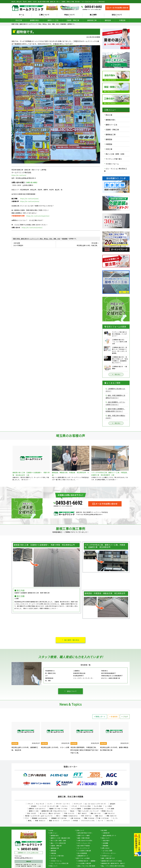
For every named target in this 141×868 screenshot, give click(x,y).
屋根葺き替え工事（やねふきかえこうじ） (54, 811)
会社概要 (105, 843)
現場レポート (99, 717)
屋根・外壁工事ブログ (108, 858)
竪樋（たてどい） (55, 821)
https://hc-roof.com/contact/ (32, 227)
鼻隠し (30, 821)
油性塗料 (112, 804)
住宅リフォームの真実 (83, 858)
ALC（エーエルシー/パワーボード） (96, 804)
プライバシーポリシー (110, 853)
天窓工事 (109, 149)
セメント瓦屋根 (76, 809)
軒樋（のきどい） (41, 821)
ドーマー (115, 818)
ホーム (22, 15)
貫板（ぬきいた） (112, 816)
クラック (30, 804)
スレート (100, 821)
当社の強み (106, 841)
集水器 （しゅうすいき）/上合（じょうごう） (39, 816)
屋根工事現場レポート (110, 836)
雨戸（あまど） (83, 813)
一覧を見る (116, 374)
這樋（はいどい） (110, 813)
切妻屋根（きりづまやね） (59, 818)
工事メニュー (53, 833)
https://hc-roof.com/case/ (29, 199)
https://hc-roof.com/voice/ (30, 201)
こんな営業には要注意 (84, 863)
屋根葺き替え (35, 20)
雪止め (72, 811)
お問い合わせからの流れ (85, 841)
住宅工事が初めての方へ (85, 833)
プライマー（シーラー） (63, 804)
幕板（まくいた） (96, 813)
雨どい (58, 816)
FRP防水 (75, 821)
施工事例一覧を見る (72, 640)
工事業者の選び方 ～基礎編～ (87, 861)
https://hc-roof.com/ (19, 175)
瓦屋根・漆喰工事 (73, 20)
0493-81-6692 (93, 7)
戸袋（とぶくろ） (70, 813)
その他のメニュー (107, 856)
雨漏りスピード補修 (84, 836)
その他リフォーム (112, 164)
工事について (44, 15)
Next (131, 738)
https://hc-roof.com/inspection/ (38, 216)
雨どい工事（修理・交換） (116, 154)
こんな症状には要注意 (84, 851)
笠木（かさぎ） (32, 813)
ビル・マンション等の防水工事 (116, 170)
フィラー (50, 804)
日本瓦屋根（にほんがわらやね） (94, 809)
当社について (117, 15)
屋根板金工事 (92, 20)
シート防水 (108, 806)
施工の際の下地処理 (84, 846)
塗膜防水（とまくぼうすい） (37, 809)
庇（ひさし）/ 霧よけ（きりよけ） (51, 813)
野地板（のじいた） (108, 811)
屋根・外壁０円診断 (84, 838)
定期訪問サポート (83, 856)
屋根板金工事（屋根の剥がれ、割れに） (114, 863)
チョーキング (40, 804)
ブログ (124, 717)
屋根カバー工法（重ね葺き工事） (61, 838)
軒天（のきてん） (87, 816)
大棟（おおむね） (76, 818)
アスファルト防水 (85, 806)
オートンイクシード (84, 848)
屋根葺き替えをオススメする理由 (112, 861)
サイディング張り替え (114, 159)
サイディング (78, 804)
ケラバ (27, 818)
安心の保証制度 (82, 853)
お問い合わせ (106, 848)
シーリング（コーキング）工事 (49, 806)
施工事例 (93, 15)
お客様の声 (106, 833)
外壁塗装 (122, 20)
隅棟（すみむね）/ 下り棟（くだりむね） (97, 818)
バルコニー (65, 806)
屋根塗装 (108, 20)
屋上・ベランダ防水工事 (58, 843)
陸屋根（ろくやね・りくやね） (59, 809)
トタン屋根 (111, 809)
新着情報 (113, 717)
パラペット (66, 821)
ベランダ (74, 806)
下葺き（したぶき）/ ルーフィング (88, 811)
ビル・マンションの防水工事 (60, 863)
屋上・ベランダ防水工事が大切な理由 (113, 866)
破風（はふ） (99, 816)
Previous (10, 738)
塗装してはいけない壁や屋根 (86, 866)
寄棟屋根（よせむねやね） (40, 818)
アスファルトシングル (88, 821)
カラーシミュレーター (84, 843)
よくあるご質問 (108, 851)
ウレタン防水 (98, 806)
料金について (70, 15)
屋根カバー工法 (53, 20)
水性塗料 (34, 806)
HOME (51, 831)
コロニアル (110, 821)
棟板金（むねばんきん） (71, 816)
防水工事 (19, 20)
